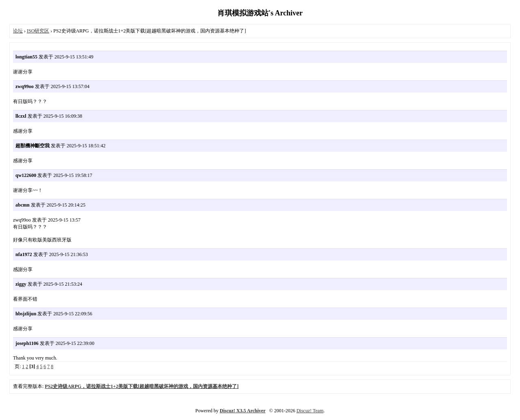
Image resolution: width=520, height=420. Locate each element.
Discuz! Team (310, 411)
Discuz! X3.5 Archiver (243, 411)
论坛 (18, 31)
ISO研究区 (38, 31)
